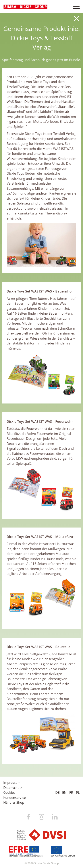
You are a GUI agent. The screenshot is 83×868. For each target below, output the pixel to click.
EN (64, 792)
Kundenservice (14, 797)
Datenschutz (13, 788)
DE (57, 792)
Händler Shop (14, 802)
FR (71, 792)
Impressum (12, 782)
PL (78, 792)
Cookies (9, 792)
